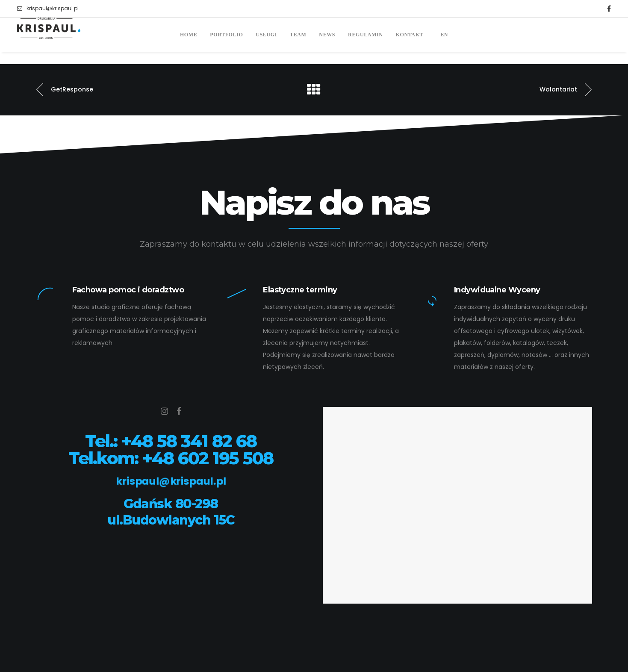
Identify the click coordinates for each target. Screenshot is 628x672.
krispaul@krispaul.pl (48, 9)
